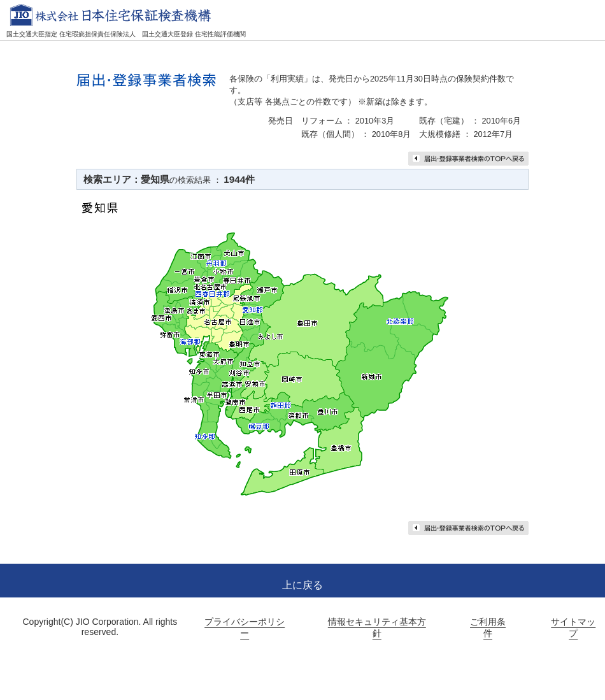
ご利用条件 (488, 627)
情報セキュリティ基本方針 (377, 627)
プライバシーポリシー (245, 627)
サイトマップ (573, 627)
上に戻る (302, 585)
